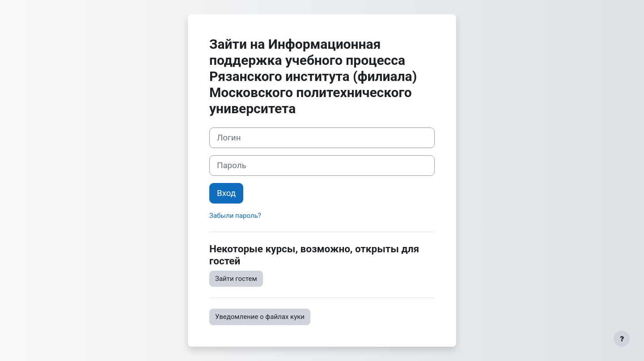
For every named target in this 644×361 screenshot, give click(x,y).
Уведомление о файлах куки (260, 317)
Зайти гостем (236, 279)
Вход (226, 193)
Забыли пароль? (235, 216)
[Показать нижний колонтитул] (622, 339)
